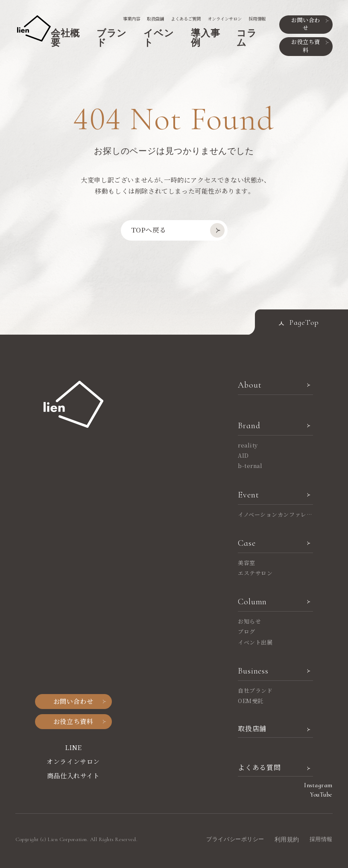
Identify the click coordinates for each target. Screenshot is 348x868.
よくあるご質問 (186, 19)
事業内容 (132, 19)
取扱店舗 (155, 19)
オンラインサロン (225, 19)
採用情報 (257, 19)
